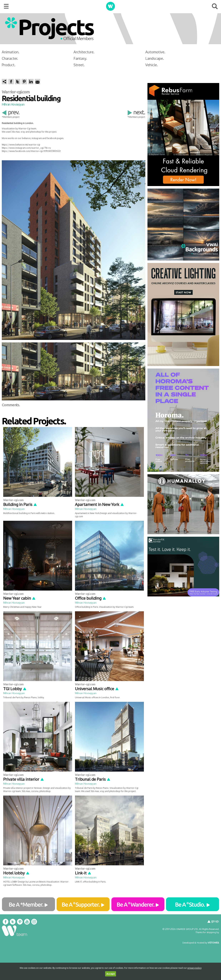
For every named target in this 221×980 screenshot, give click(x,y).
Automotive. (155, 52)
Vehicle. (152, 65)
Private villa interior (24, 779)
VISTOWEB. (214, 943)
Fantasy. (80, 58)
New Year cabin (19, 598)
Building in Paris (20, 504)
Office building (91, 598)
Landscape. (155, 58)
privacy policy (194, 968)
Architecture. (84, 52)
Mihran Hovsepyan (13, 104)
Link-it (83, 873)
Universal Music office (97, 689)
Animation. (11, 52)
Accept (111, 974)
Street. (79, 65)
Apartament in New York (100, 504)
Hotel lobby (16, 873)
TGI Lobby (15, 689)
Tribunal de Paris (93, 779)
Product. (9, 65)
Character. (10, 58)
